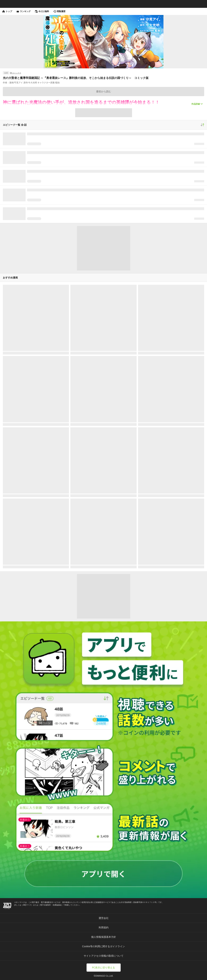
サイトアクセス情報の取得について (104, 956)
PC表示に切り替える (103, 967)
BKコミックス (16, 73)
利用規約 (104, 927)
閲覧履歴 (59, 11)
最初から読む (104, 91)
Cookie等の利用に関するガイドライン (103, 946)
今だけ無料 (42, 11)
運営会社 (104, 918)
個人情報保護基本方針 (104, 937)
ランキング (23, 11)
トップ (7, 11)
